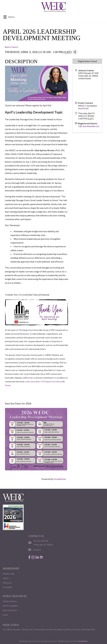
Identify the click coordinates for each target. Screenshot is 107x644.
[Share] (75, 52)
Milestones (7, 583)
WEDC (6, 578)
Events (5, 615)
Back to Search (11, 47)
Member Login (9, 574)
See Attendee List (91, 126)
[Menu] (9, 17)
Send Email (83, 108)
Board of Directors (10, 610)
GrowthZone (60, 479)
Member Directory (10, 601)
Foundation (8, 587)
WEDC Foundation (10, 606)
